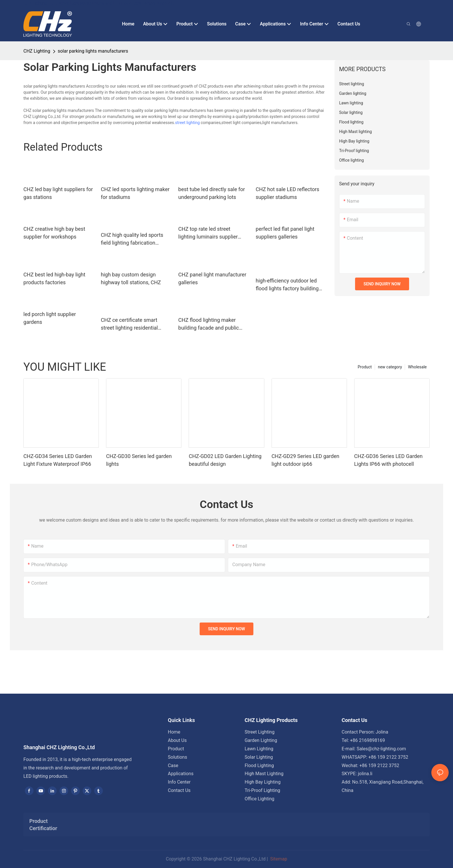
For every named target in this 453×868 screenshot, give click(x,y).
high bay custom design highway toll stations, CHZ (131, 278)
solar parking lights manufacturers (93, 51)
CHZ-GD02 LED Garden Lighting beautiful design (225, 460)
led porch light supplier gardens (50, 318)
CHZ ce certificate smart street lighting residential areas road (129, 324)
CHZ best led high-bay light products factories (54, 278)
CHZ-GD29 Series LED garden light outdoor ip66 (306, 460)
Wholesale (417, 367)
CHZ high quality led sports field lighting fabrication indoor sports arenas (132, 239)
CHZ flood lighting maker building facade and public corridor (209, 324)
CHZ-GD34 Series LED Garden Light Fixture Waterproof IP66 (58, 460)
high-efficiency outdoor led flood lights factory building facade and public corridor (287, 285)
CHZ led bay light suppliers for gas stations (58, 193)
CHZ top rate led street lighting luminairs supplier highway (208, 233)
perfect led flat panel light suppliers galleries (285, 233)
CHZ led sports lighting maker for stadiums (135, 193)
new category (390, 367)
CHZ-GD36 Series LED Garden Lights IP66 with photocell (388, 460)
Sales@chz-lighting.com (381, 749)
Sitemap (278, 859)
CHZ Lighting (37, 51)
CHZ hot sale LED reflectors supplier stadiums (287, 193)
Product (365, 367)
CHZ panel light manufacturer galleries (212, 278)
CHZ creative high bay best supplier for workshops (54, 233)
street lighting (187, 123)
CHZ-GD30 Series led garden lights (139, 460)
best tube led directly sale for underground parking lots (212, 193)
